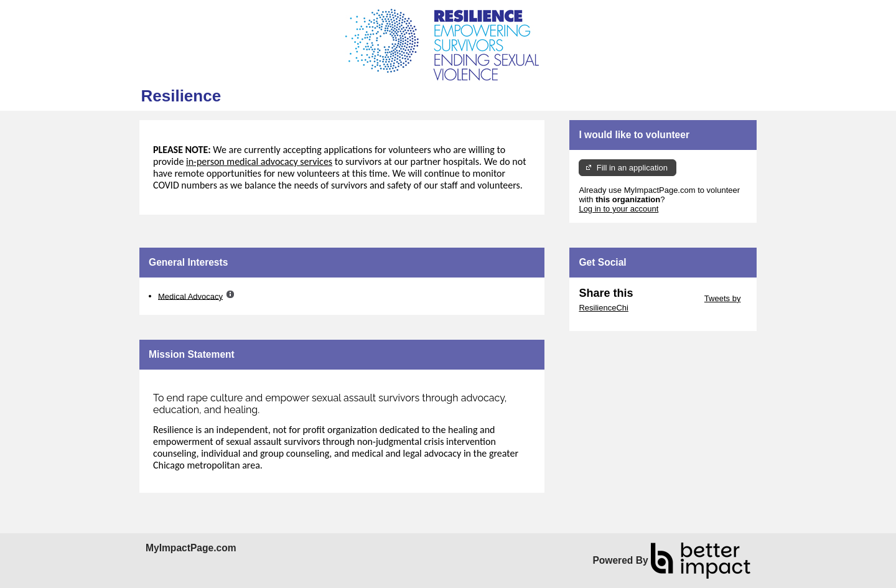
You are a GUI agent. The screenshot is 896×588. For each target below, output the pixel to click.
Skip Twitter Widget (667, 298)
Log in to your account (618, 209)
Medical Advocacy (190, 296)
